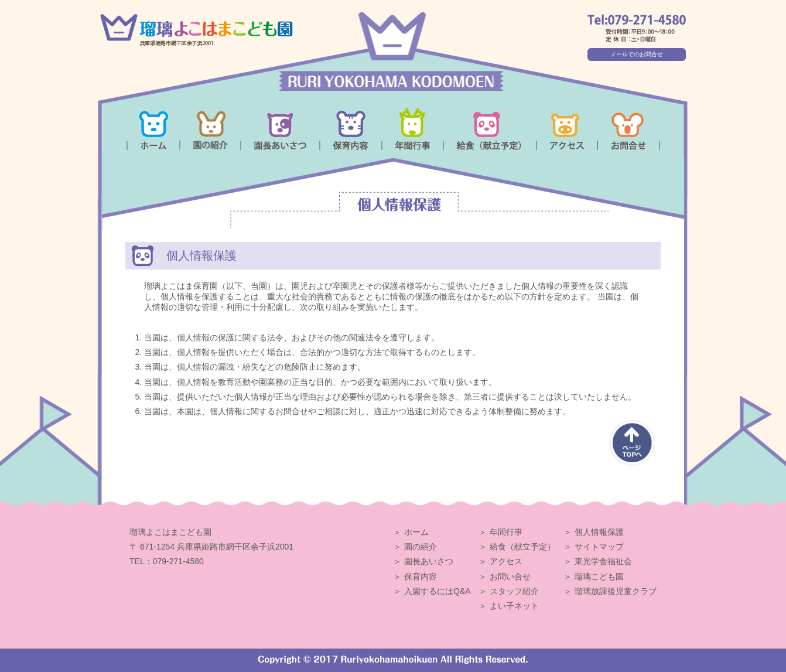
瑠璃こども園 (599, 577)
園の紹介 (421, 547)
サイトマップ (599, 547)
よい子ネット (514, 606)
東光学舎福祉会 (603, 561)
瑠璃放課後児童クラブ (616, 591)
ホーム (416, 532)
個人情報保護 (599, 532)
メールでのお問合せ (637, 54)
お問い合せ (510, 577)
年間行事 (506, 532)
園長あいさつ (429, 561)
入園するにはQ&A (438, 591)
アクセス (506, 561)
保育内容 (421, 577)
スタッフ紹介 (514, 591)
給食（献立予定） (522, 547)
